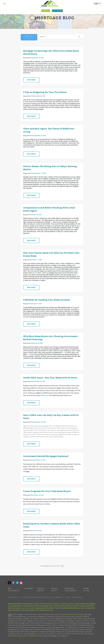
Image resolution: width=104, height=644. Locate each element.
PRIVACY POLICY (55, 589)
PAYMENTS (46, 11)
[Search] (59, 36)
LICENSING (29, 588)
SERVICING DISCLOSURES (70, 589)
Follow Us (29, 37)
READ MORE (31, 80)
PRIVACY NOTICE (41, 589)
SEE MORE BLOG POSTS (52, 566)
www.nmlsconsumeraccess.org (76, 614)
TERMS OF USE (86, 589)
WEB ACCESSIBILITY (14, 589)
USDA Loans (45, 395)
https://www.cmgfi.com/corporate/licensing (27, 636)
